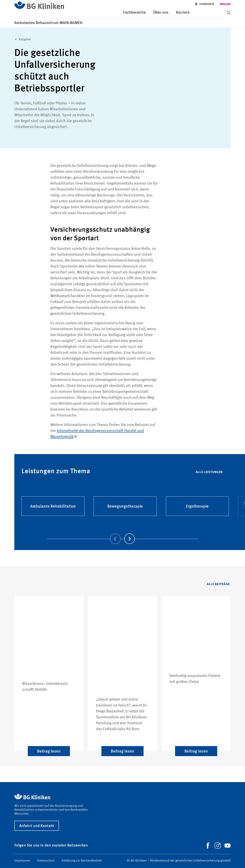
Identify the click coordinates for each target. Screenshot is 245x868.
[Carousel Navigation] (122, 534)
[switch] (229, 13)
